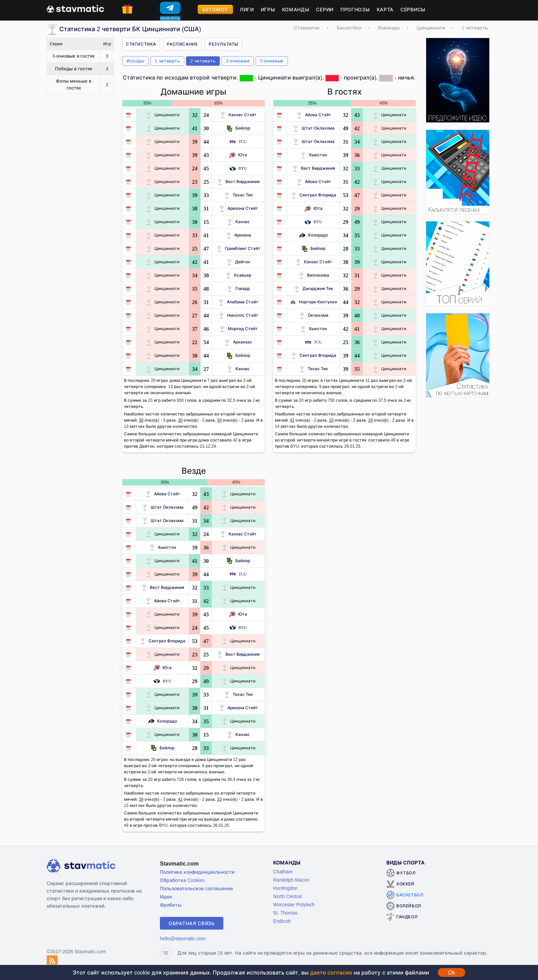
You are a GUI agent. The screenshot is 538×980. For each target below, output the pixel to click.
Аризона (238, 235)
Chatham (283, 872)
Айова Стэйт (314, 115)
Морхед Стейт (238, 329)
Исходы (135, 61)
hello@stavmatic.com (183, 938)
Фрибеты (171, 905)
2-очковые (238, 61)
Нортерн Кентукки (313, 302)
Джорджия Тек (313, 288)
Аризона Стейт (238, 208)
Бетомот (215, 9)
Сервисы (413, 9)
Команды (296, 9)
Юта (238, 155)
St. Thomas (285, 913)
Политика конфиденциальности (197, 872)
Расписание (182, 44)
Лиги (247, 9)
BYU (238, 168)
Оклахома (314, 315)
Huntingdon (285, 888)
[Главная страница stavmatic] (75, 8)
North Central (287, 896)
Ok (452, 972)
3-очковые (272, 61)
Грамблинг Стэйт (238, 248)
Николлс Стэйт (238, 315)
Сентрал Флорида (313, 195)
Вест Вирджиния (238, 182)
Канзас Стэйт (238, 115)
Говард (238, 288)
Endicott (282, 921)
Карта (385, 9)
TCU (238, 141)
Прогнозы (355, 9)
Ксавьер (238, 275)
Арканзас (238, 342)
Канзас (238, 222)
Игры (268, 9)
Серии (325, 9)
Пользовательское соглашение (196, 888)
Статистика (141, 44)
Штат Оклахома (314, 128)
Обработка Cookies (182, 880)
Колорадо (314, 235)
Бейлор (238, 128)
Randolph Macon (291, 880)
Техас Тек (238, 195)
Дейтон (238, 262)
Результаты (223, 44)
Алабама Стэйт (238, 302)
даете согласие (331, 972)
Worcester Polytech (294, 904)
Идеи (166, 897)
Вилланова (314, 275)
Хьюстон (313, 155)
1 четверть (167, 61)
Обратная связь (192, 923)
